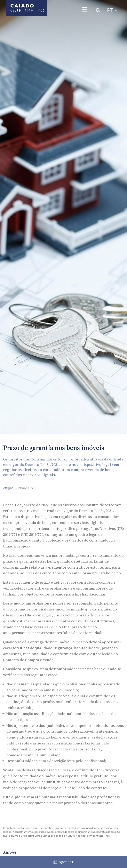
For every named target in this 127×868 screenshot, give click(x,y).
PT (112, 10)
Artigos (9, 488)
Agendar (64, 862)
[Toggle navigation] (85, 10)
